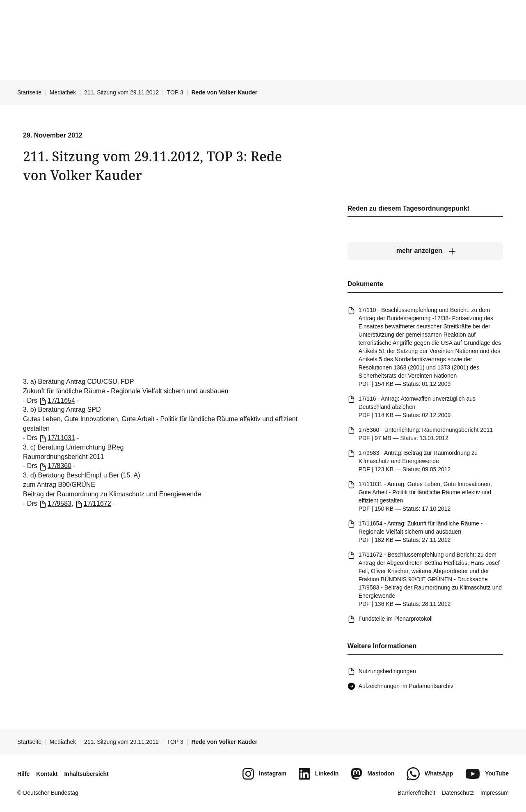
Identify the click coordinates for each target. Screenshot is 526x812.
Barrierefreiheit (416, 793)
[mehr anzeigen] (425, 251)
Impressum (495, 793)
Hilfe (23, 774)
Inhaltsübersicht (86, 774)
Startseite (29, 92)
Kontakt (47, 774)
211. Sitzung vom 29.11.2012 (121, 92)
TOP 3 (175, 92)
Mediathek (63, 92)
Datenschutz (458, 793)
